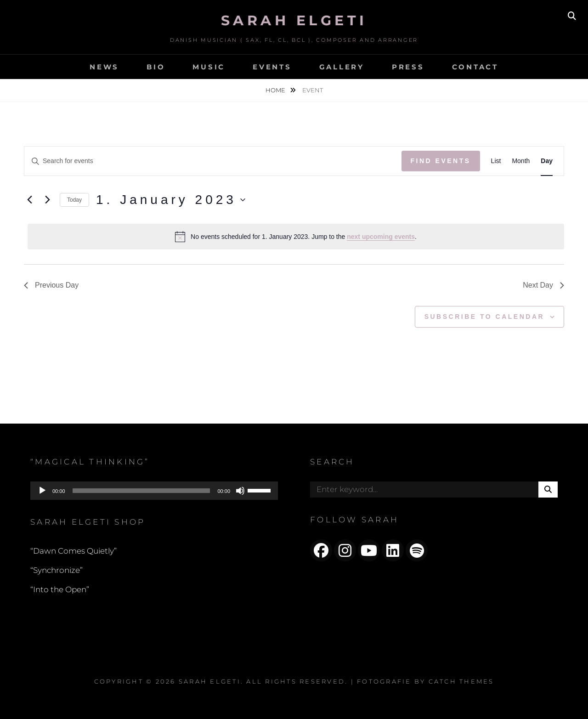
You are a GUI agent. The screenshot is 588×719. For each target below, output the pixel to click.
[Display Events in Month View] (521, 161)
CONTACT (475, 67)
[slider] (141, 491)
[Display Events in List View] (496, 161)
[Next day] (47, 200)
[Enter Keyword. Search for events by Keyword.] (213, 161)
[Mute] (240, 491)
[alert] (296, 237)
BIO (156, 67)
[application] (154, 491)
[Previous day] (29, 200)
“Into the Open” (60, 589)
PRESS (408, 67)
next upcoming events (381, 237)
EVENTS (272, 67)
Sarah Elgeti (294, 20)
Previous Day (51, 285)
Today (74, 200)
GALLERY (342, 67)
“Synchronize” (57, 570)
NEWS (104, 67)
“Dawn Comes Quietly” (73, 551)
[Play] (42, 491)
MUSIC (209, 67)
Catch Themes (461, 681)
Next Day (543, 285)
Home (276, 90)
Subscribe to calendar (484, 317)
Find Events (441, 161)
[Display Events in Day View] (547, 161)
